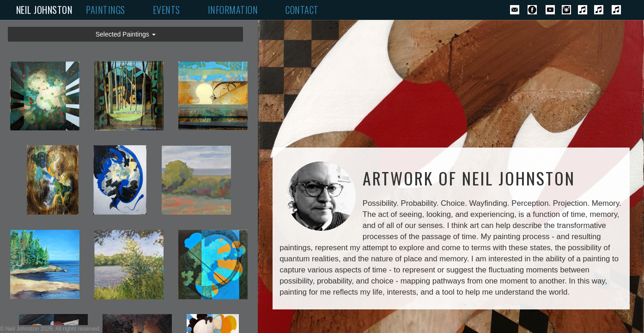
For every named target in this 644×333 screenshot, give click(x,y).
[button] (125, 34)
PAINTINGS (106, 10)
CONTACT (302, 10)
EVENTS (167, 10)
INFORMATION (233, 10)
